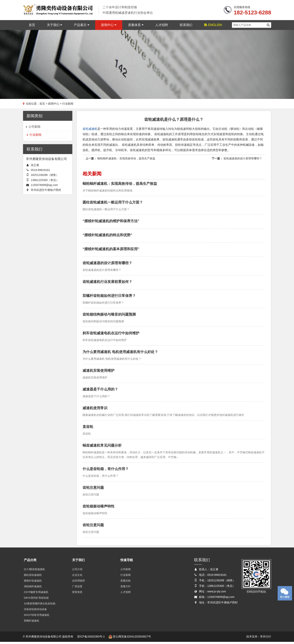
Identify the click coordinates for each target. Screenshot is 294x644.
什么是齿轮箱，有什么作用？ (106, 471)
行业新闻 (126, 577)
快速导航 (127, 562)
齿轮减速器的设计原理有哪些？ (243, 160)
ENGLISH (213, 26)
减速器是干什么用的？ (100, 391)
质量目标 (126, 583)
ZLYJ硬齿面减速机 (34, 571)
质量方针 (126, 588)
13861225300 (39, 182)
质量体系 (136, 26)
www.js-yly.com (217, 593)
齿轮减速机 (90, 131)
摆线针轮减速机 (33, 583)
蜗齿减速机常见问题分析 (102, 447)
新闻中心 (109, 26)
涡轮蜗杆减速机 (33, 588)
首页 (32, 26)
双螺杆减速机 (32, 623)
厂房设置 (77, 588)
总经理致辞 (79, 583)
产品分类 (30, 562)
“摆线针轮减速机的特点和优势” (107, 237)
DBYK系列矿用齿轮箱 (36, 600)
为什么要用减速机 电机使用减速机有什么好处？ (120, 354)
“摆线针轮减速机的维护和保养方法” (111, 223)
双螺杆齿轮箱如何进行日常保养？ (109, 298)
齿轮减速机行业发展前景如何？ (107, 284)
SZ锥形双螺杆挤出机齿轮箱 (40, 605)
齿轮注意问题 (93, 490)
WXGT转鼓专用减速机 (37, 617)
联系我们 (186, 26)
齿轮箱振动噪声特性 (99, 508)
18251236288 (39, 177)
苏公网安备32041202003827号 (130, 638)
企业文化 (77, 577)
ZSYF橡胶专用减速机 (36, 594)
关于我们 (54, 26)
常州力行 (266, 638)
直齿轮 (88, 429)
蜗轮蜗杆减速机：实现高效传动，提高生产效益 (126, 160)
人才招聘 (162, 26)
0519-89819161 (40, 172)
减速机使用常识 (95, 410)
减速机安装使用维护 (99, 373)
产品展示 (81, 26)
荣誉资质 (77, 594)
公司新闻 (126, 571)
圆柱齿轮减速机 (33, 577)
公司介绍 (77, 571)
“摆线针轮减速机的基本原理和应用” (111, 251)
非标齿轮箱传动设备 (35, 611)
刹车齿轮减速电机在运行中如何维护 (111, 335)
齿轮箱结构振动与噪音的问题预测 (109, 316)
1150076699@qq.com (44, 187)
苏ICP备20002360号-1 (91, 638)
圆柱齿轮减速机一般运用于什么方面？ (113, 204)
